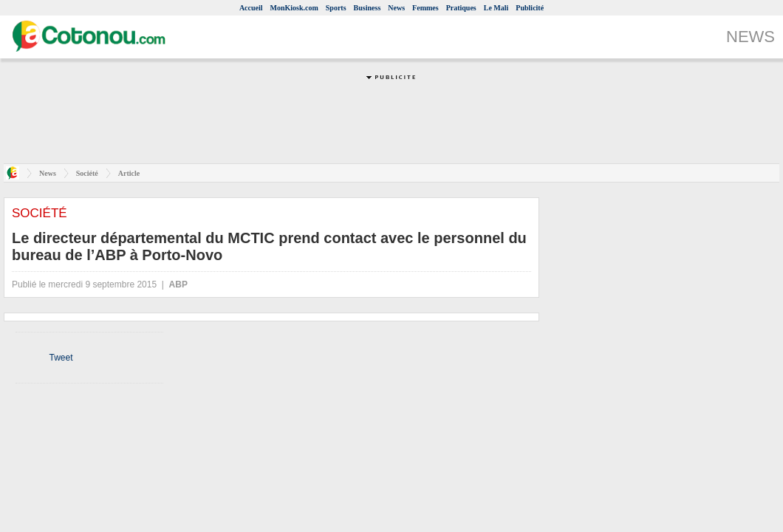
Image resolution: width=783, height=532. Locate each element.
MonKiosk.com (294, 8)
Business (367, 8)
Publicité (530, 8)
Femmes (425, 8)
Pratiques (461, 8)
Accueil (251, 8)
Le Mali (496, 8)
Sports (336, 8)
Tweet (61, 358)
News (396, 8)
